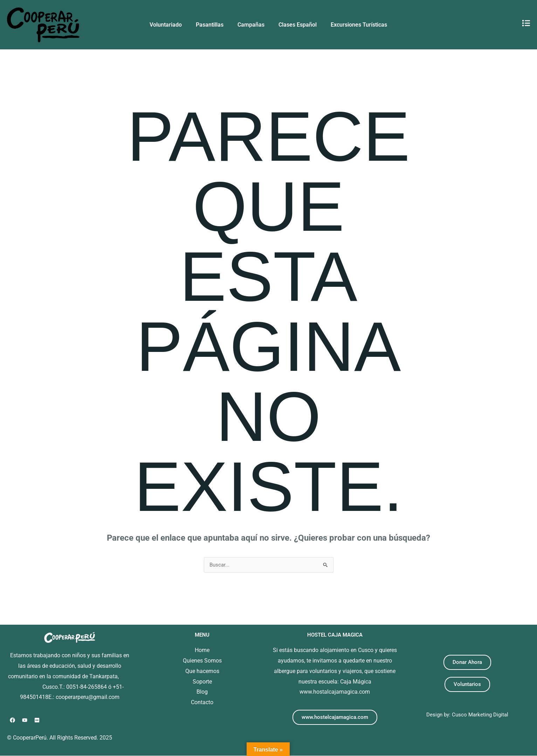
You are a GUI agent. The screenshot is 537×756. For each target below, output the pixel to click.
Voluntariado (166, 25)
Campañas (251, 25)
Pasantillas (210, 25)
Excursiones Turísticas (359, 25)
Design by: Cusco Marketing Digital (467, 715)
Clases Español (298, 25)
